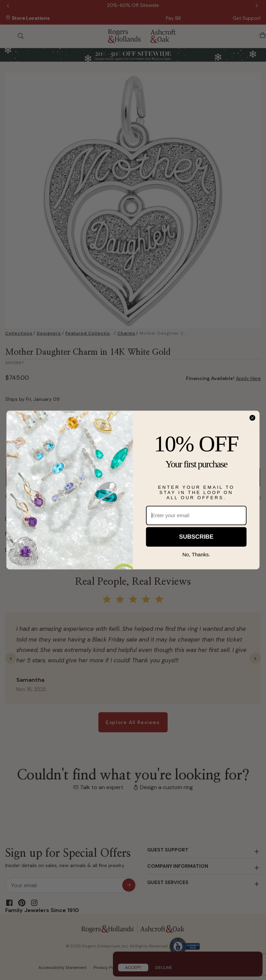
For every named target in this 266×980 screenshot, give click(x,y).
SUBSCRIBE (196, 537)
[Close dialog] (252, 418)
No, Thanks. (196, 555)
